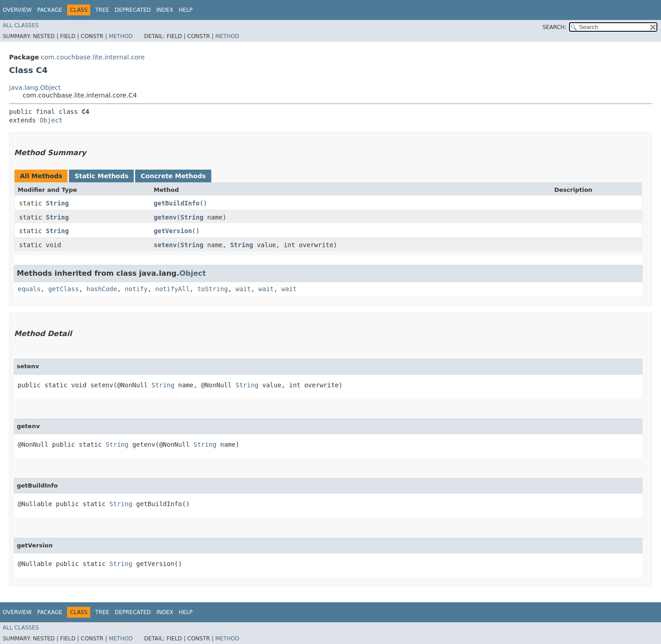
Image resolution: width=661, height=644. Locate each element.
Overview (17, 10)
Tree (102, 10)
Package (50, 10)
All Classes (21, 25)
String (57, 203)
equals (29, 289)
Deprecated (133, 10)
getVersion (173, 231)
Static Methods (101, 176)
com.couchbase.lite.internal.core (93, 57)
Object (51, 120)
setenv (165, 245)
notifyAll (172, 289)
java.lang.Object (35, 88)
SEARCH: (555, 27)
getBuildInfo (177, 203)
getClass (63, 289)
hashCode (102, 289)
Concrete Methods (173, 176)
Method (121, 36)
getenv (165, 217)
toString (212, 289)
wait (243, 289)
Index (165, 10)
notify (136, 289)
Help (186, 10)
